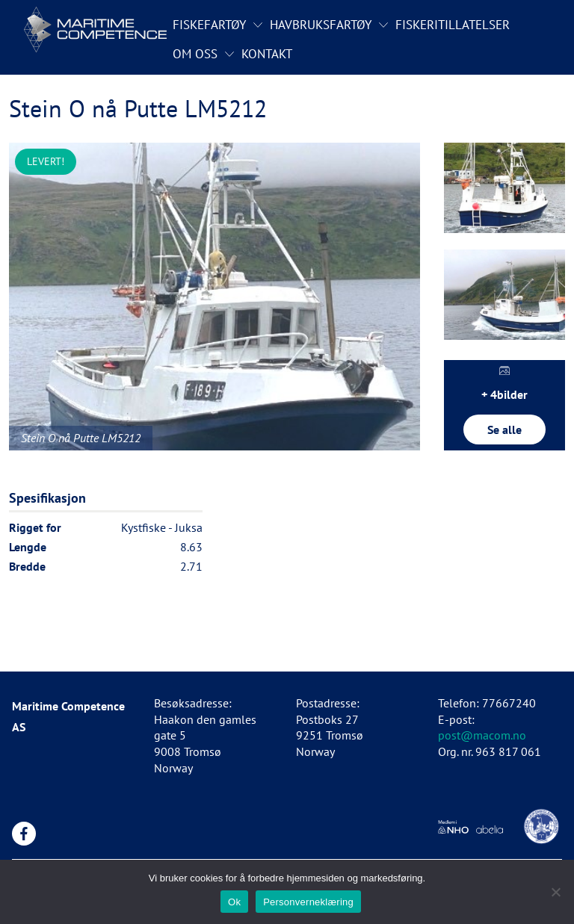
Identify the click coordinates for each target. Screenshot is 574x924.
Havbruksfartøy (321, 25)
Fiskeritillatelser (453, 25)
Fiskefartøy (209, 25)
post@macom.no (482, 735)
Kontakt (267, 54)
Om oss (195, 54)
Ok (234, 902)
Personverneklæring (308, 902)
